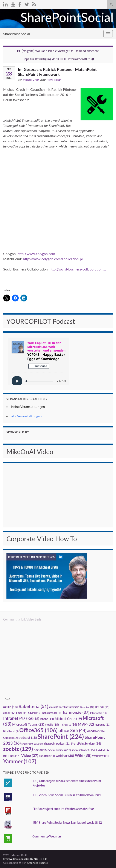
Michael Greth (31, 80)
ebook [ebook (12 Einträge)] (9, 713)
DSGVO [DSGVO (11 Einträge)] (102, 707)
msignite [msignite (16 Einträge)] (68, 724)
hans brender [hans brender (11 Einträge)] (52, 713)
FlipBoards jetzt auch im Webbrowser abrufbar (63, 809)
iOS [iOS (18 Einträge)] (33, 719)
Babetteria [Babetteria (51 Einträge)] (33, 706)
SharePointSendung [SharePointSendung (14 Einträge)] (86, 744)
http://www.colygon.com (36, 254)
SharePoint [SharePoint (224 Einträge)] (61, 736)
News (50, 80)
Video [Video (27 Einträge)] (30, 755)
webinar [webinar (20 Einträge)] (65, 756)
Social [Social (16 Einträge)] (41, 750)
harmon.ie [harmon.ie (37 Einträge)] (76, 712)
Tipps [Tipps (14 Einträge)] (14, 756)
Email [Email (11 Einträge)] (22, 713)
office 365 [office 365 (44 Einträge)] (72, 731)
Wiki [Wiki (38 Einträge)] (83, 755)
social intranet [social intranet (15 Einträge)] (83, 750)
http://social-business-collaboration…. (78, 269)
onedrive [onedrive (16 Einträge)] (96, 731)
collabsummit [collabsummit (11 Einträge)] (72, 707)
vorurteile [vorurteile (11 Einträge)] (47, 756)
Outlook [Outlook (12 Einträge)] (10, 738)
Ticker (57, 80)
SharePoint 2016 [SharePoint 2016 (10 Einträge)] (32, 744)
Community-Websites (47, 836)
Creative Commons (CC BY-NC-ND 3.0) (25, 859)
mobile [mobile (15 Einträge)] (52, 725)
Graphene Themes (37, 863)
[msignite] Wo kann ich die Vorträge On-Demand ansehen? (60, 51)
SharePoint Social (17, 34)
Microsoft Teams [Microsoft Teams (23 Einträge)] (28, 724)
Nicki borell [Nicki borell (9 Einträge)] (11, 731)
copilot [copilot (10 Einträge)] (88, 707)
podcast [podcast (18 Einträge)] (28, 738)
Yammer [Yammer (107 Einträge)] (20, 761)
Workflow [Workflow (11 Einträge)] (100, 756)
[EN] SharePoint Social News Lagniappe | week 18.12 (67, 823)
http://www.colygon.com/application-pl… (54, 259)
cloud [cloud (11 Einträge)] (55, 707)
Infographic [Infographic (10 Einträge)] (98, 713)
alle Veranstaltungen (26, 416)
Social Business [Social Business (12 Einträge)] (60, 750)
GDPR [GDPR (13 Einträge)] (35, 713)
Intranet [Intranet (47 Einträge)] (15, 718)
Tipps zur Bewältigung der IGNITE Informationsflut (56, 59)
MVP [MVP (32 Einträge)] (86, 724)
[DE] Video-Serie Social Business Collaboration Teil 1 (67, 795)
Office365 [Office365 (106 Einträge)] (38, 730)
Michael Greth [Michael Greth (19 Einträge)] (68, 719)
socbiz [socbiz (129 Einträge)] (18, 749)
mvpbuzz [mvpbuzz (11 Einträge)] (102, 725)
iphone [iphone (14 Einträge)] (47, 719)
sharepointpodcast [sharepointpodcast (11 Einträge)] (57, 744)
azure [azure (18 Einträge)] (10, 707)
